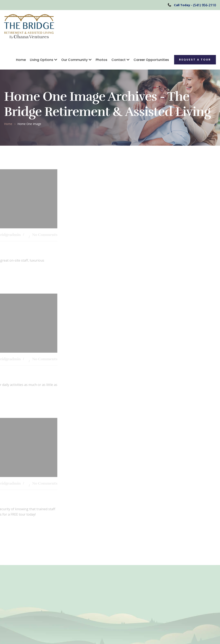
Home (21, 60)
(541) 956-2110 (204, 5)
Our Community (74, 60)
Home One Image (29, 124)
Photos (101, 60)
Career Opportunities (151, 60)
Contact (119, 60)
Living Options (42, 60)
